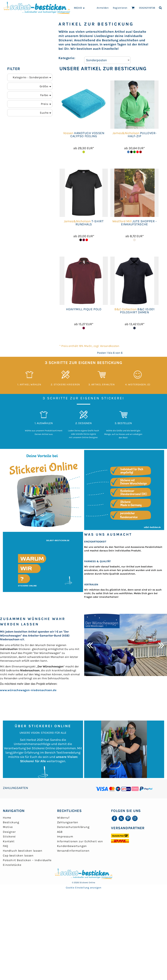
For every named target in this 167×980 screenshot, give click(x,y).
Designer (9, 832)
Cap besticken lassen (18, 855)
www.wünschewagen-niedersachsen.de (28, 690)
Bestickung (11, 822)
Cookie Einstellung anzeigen (84, 888)
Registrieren (120, 8)
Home (7, 818)
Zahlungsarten (68, 822)
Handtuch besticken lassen (23, 851)
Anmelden (103, 8)
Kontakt (9, 841)
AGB (60, 832)
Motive (8, 827)
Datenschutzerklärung (73, 827)
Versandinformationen (73, 851)
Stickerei (9, 836)
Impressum (65, 836)
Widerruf (63, 818)
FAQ (5, 846)
